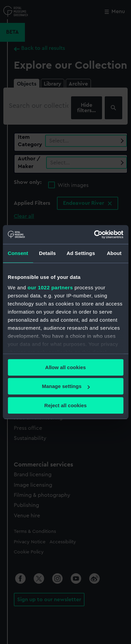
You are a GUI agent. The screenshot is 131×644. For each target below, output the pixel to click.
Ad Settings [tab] (81, 253)
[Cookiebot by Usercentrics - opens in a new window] (94, 234)
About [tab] (114, 253)
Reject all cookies (66, 405)
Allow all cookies (65, 367)
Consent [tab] (18, 253)
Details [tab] (47, 253)
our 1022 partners (50, 287)
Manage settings (66, 386)
